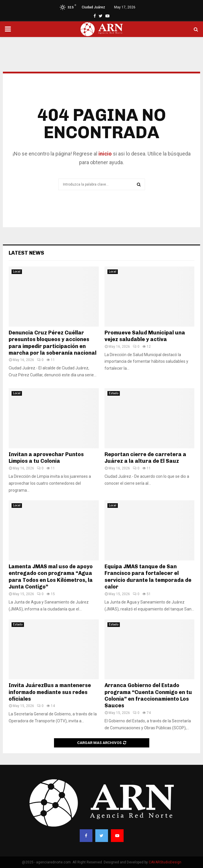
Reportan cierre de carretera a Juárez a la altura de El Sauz (145, 458)
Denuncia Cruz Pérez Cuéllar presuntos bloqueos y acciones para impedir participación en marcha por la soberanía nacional (53, 343)
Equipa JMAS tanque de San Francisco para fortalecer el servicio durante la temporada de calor (148, 577)
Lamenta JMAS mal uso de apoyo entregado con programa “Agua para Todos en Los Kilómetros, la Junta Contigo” (51, 577)
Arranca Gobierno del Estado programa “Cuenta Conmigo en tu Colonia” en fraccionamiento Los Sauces (148, 695)
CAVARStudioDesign (165, 862)
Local (17, 272)
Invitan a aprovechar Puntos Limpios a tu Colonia (46, 458)
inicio (105, 154)
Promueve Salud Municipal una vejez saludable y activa (145, 336)
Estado (114, 393)
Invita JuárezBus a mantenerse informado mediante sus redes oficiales (50, 692)
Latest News (26, 253)
